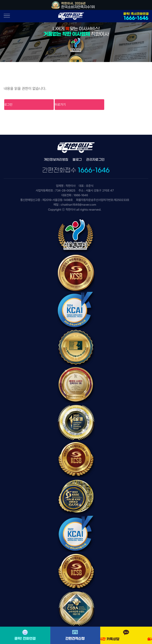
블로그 (77, 160)
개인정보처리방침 (56, 160)
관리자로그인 (95, 160)
